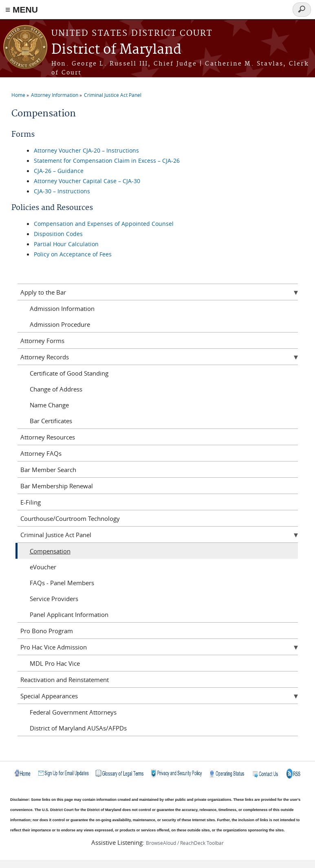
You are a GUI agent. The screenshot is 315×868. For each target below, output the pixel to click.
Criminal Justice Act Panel (113, 95)
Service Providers (54, 599)
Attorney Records (45, 357)
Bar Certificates (51, 421)
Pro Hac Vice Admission (54, 647)
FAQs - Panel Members (62, 583)
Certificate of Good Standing (69, 373)
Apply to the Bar (43, 292)
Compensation (50, 551)
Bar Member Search (48, 470)
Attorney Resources (48, 437)
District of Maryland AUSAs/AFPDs (78, 728)
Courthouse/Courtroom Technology (70, 518)
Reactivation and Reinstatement (65, 680)
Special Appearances (49, 696)
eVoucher (43, 567)
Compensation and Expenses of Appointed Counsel (104, 224)
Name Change (49, 405)
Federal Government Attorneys (73, 712)
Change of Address (56, 389)
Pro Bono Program (47, 631)
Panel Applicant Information (69, 614)
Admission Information (62, 308)
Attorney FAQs (41, 453)
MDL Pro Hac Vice (55, 663)
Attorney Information (55, 95)
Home (18, 95)
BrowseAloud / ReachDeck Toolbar (185, 843)
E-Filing (31, 502)
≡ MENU (22, 10)
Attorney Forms (42, 341)
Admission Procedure (60, 324)
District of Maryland (116, 50)
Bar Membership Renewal (57, 486)
